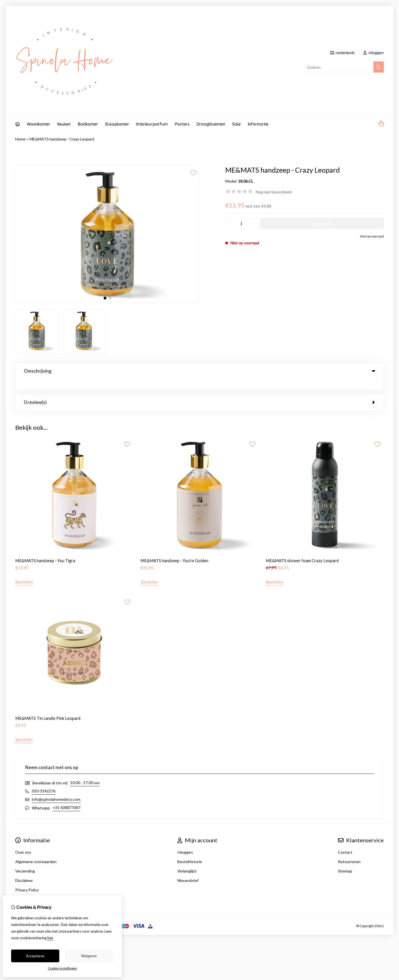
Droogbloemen (211, 124)
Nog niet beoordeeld (274, 192)
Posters (182, 124)
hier (50, 938)
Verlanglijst (187, 860)
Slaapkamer (117, 124)
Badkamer (88, 124)
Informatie (258, 124)
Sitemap (345, 860)
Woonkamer (39, 124)
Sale (236, 124)
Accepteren (35, 956)
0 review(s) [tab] (199, 391)
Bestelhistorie (190, 850)
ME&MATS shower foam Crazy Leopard (302, 549)
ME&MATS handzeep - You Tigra (45, 549)
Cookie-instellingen (62, 968)
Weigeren (89, 956)
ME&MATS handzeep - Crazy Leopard (62, 139)
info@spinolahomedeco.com (56, 788)
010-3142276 (44, 780)
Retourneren (349, 850)
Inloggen (185, 841)
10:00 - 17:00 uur (85, 771)
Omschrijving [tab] (199, 371)
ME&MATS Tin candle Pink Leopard (48, 707)
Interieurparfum (152, 124)
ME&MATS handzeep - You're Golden (174, 549)
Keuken (64, 124)
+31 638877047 (66, 796)
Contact (345, 841)
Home (20, 139)
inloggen (374, 53)
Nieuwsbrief (188, 869)
